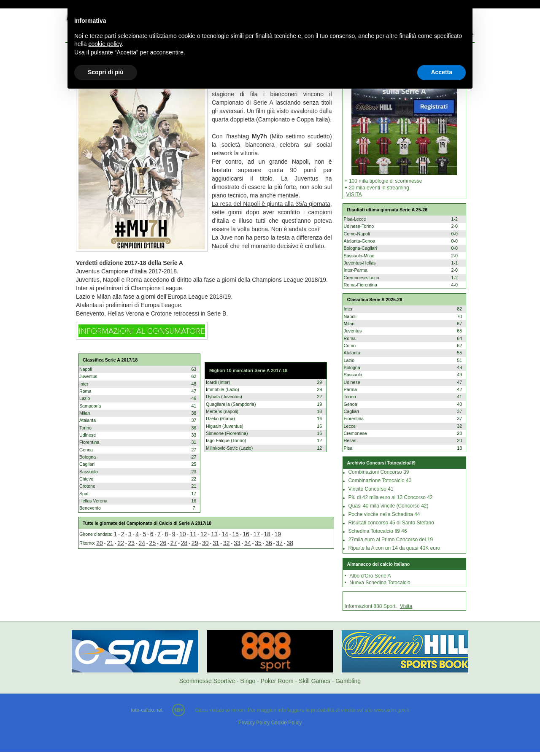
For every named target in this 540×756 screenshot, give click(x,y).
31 (216, 543)
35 (258, 543)
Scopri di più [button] (106, 72)
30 (205, 543)
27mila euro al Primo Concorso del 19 (390, 540)
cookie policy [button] (105, 44)
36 (269, 543)
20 (100, 543)
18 (267, 534)
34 (248, 543)
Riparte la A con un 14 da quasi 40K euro (394, 548)
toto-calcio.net (147, 710)
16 (246, 534)
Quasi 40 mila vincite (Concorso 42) (388, 506)
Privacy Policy (254, 723)
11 (193, 534)
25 (153, 543)
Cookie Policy (287, 723)
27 (174, 543)
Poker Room (277, 681)
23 (131, 543)
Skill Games (315, 681)
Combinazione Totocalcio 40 (380, 481)
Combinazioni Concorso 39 (378, 472)
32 (227, 543)
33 (237, 543)
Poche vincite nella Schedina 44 (384, 514)
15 (235, 534)
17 (256, 534)
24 (142, 543)
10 (183, 534)
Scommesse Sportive (207, 681)
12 (204, 534)
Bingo (248, 681)
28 (184, 543)
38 (290, 543)
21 (110, 543)
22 (121, 543)
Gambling (348, 681)
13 (214, 534)
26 (163, 543)
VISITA (354, 194)
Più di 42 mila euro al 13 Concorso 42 (390, 497)
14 (225, 534)
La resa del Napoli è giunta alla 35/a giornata (271, 204)
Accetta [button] (441, 72)
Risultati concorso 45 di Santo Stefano (391, 523)
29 (195, 543)
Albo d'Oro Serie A (370, 576)
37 (279, 543)
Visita (406, 606)
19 (278, 534)
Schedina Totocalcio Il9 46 (377, 531)
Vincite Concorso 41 (371, 489)
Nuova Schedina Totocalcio (380, 583)
